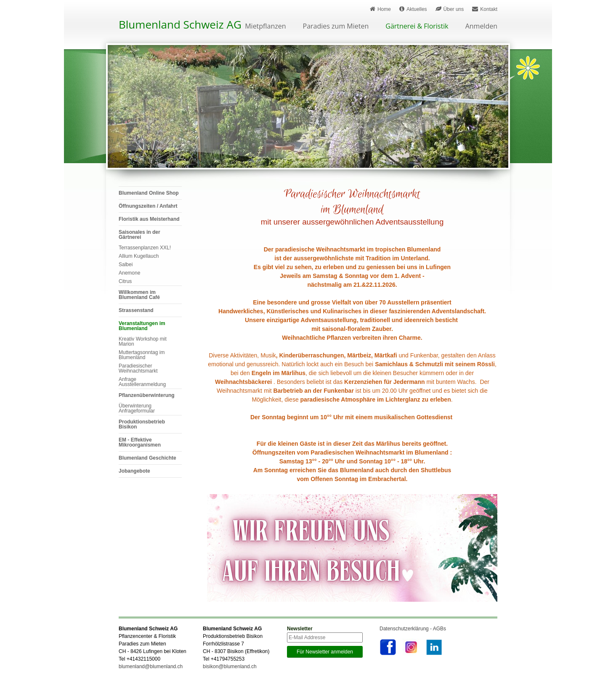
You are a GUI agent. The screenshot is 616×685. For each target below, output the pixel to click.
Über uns (450, 9)
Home (380, 9)
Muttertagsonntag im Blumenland (142, 355)
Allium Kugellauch (139, 256)
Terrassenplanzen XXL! (145, 248)
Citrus (125, 281)
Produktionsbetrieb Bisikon (142, 424)
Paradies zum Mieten (336, 27)
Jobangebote (134, 471)
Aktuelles (413, 9)
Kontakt (485, 9)
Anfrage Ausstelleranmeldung (142, 382)
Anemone (129, 273)
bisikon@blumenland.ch (230, 666)
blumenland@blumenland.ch (151, 666)
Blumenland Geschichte (147, 458)
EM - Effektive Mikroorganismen (140, 442)
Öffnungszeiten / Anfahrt (148, 206)
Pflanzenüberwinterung (147, 395)
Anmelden (481, 27)
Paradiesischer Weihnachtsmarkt (138, 368)
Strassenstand (136, 310)
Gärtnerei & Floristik (417, 27)
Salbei (126, 264)
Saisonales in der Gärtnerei (139, 235)
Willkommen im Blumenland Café (139, 295)
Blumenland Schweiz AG (180, 24)
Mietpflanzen (265, 27)
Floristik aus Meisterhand (149, 219)
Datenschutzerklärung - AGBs (413, 629)
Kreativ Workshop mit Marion (143, 341)
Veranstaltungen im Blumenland (142, 326)
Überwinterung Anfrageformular (137, 408)
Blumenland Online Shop (149, 193)
